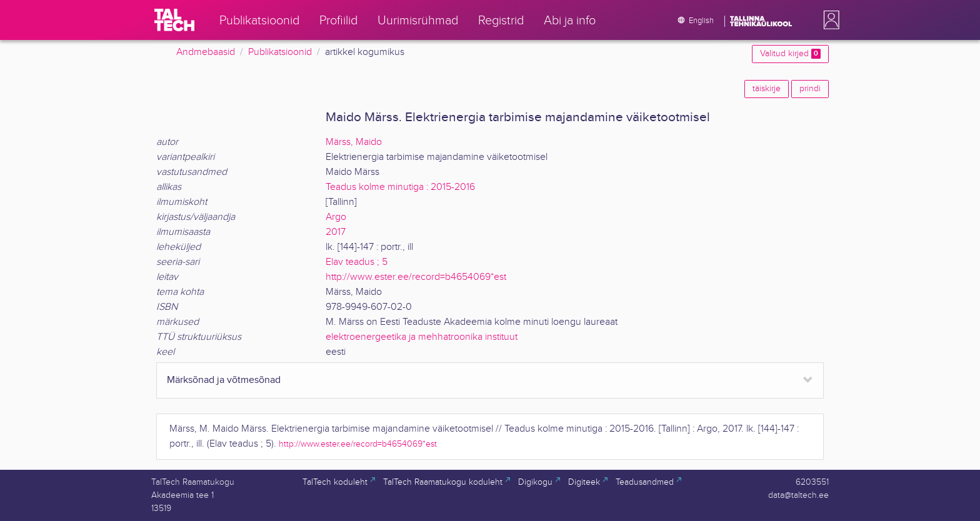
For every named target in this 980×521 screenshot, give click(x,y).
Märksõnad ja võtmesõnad (224, 380)
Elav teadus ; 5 (357, 262)
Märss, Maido (354, 142)
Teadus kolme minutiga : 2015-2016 (400, 187)
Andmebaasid (206, 52)
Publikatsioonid (280, 52)
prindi (810, 89)
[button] (829, 20)
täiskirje (767, 89)
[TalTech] (174, 20)
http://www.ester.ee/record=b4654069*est (416, 277)
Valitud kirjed (790, 54)
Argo (336, 217)
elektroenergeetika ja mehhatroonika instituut (422, 337)
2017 (336, 232)
